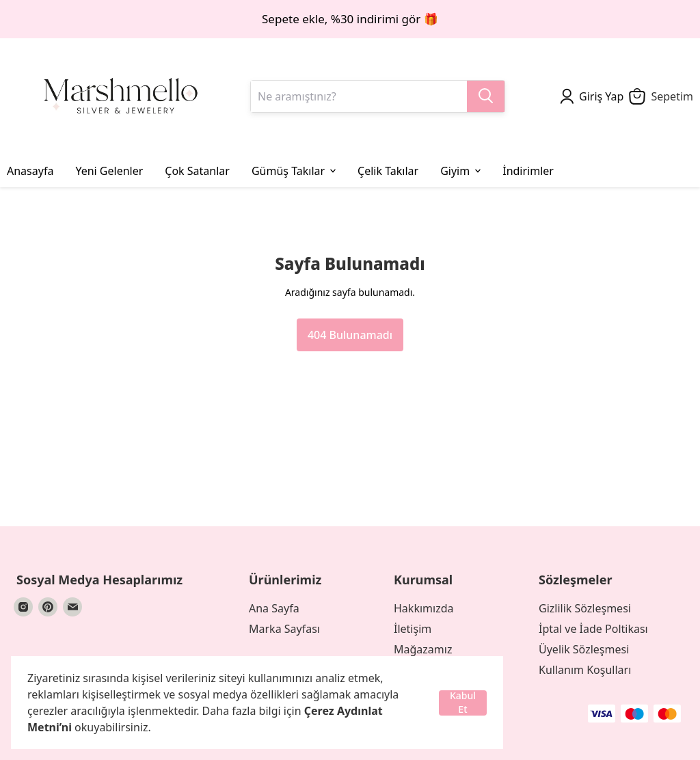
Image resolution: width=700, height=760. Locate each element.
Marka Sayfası (284, 629)
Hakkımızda (423, 608)
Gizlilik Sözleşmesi (585, 608)
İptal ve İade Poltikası (593, 629)
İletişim (413, 629)
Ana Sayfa (274, 608)
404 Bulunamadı (350, 335)
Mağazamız (423, 649)
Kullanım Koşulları (585, 670)
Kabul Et (463, 703)
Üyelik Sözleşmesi (584, 649)
